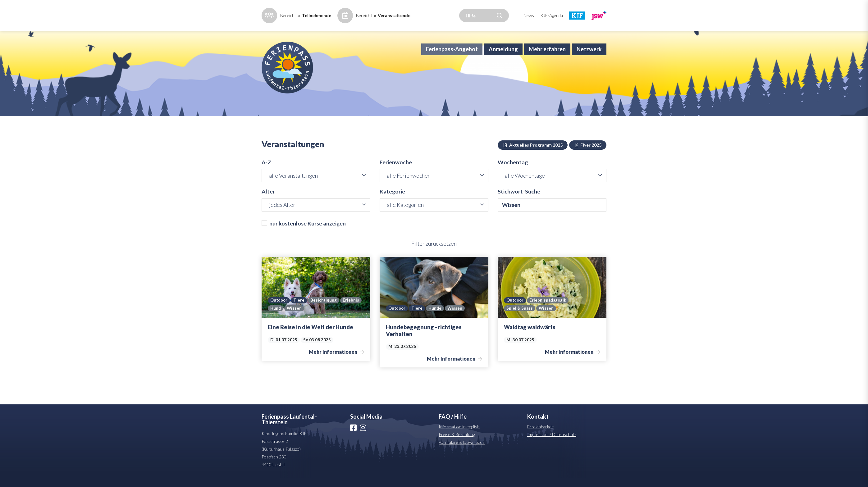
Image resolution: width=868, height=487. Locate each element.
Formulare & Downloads (462, 451)
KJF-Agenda (552, 15)
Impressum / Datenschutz (552, 444)
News (529, 15)
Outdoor (279, 309)
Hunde (436, 317)
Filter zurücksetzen (434, 253)
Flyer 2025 (588, 153)
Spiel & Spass (520, 317)
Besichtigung (325, 309)
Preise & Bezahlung (457, 444)
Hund (276, 317)
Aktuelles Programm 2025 (533, 153)
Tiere (300, 309)
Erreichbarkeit (541, 436)
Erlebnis (353, 309)
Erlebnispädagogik (549, 309)
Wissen (295, 317)
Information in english (459, 436)
